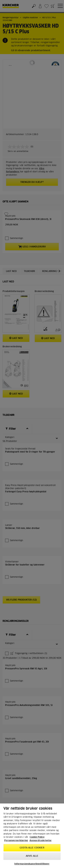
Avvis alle (32, 856)
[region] (32, 836)
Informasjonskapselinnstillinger (32, 864)
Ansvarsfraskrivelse (41, 841)
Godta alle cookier (32, 848)
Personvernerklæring (16, 841)
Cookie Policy (37, 837)
